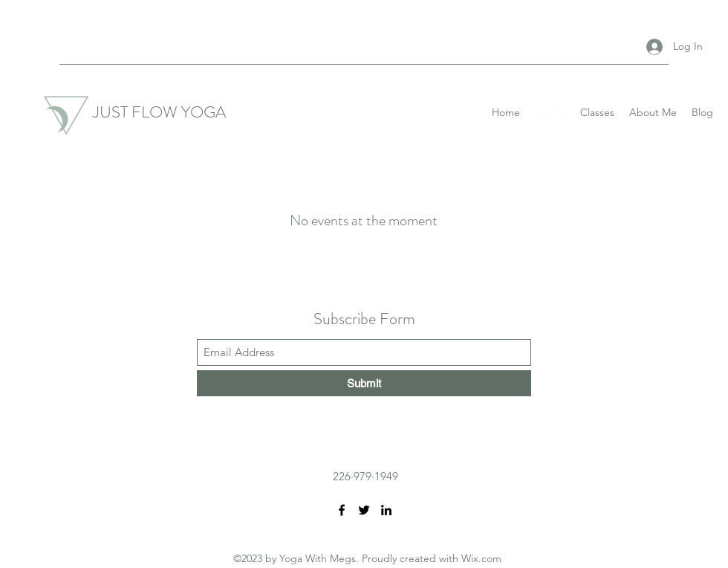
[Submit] (364, 383)
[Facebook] (342, 510)
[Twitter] (364, 510)
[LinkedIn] (386, 510)
